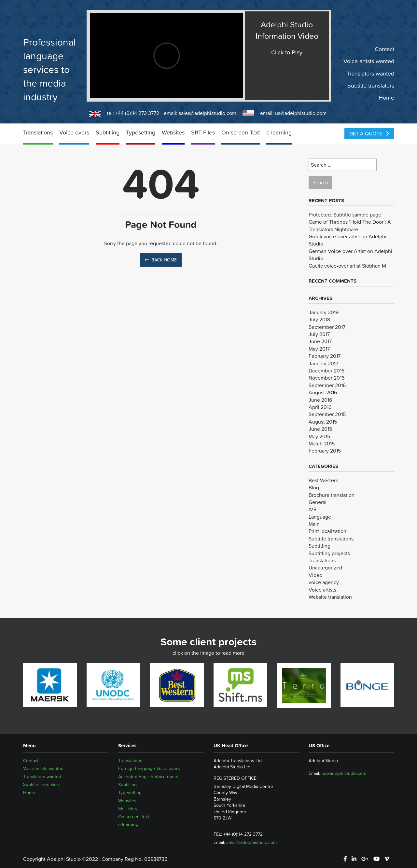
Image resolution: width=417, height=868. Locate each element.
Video (315, 575)
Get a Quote (369, 133)
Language (320, 517)
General (318, 502)
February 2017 (325, 356)
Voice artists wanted (369, 61)
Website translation (330, 597)
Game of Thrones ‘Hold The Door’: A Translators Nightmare (350, 225)
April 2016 (320, 407)
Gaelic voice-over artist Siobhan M (347, 266)
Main (314, 524)
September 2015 (327, 414)
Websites (173, 132)
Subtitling (108, 132)
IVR (313, 509)
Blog (314, 487)
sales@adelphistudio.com (208, 113)
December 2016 (327, 371)
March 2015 (322, 443)
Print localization (327, 531)
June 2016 (320, 400)
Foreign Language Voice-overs (149, 768)
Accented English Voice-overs (148, 777)
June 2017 (320, 341)
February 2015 (325, 451)
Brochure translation (332, 495)
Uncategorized (325, 567)
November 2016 (327, 378)
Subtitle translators (371, 86)
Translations (38, 132)
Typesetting (141, 132)
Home (386, 98)
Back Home (161, 260)
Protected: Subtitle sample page (345, 215)
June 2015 (320, 429)
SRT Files (203, 132)
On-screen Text (241, 132)
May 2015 (319, 436)
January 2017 (323, 363)
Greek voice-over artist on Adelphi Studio (347, 240)
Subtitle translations (331, 539)
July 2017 (319, 334)
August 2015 (323, 422)
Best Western (324, 480)
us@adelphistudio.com (301, 113)
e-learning (279, 132)
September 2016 (327, 385)
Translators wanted (371, 73)
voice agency (324, 582)
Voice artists (322, 590)
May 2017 (319, 349)
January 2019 (324, 312)
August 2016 (323, 392)
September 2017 (327, 327)
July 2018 (319, 319)
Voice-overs (74, 132)
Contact (384, 49)
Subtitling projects (329, 553)
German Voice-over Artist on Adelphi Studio (350, 255)
